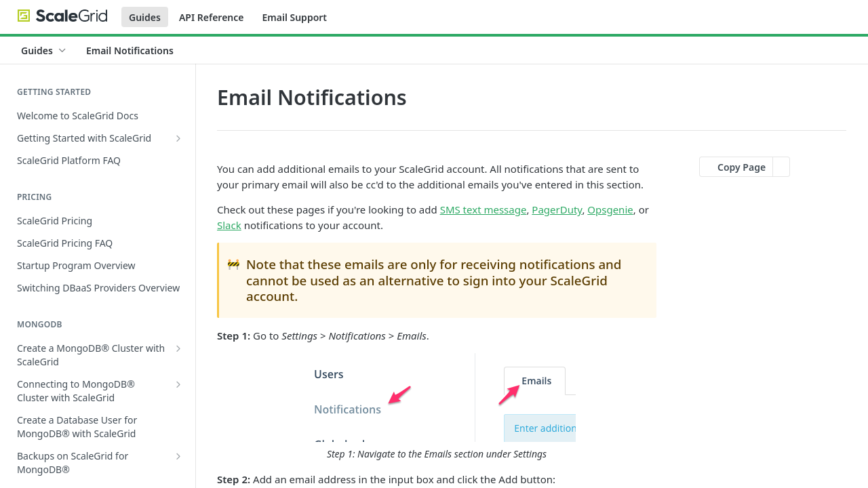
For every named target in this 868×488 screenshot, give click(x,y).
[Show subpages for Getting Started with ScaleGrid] (178, 138)
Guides (145, 17)
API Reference (212, 17)
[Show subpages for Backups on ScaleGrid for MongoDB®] (178, 456)
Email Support (294, 17)
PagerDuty (557, 209)
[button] (437, 407)
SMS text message (484, 209)
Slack (229, 225)
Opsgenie (610, 209)
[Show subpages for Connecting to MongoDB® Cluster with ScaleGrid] (178, 384)
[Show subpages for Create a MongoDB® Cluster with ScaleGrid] (178, 348)
